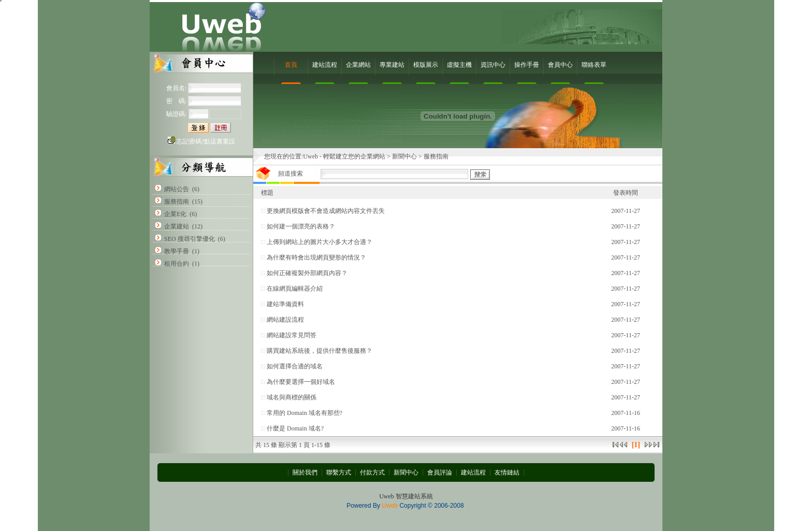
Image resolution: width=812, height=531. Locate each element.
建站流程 (325, 65)
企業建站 (177, 226)
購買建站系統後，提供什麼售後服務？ (320, 351)
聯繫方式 (339, 472)
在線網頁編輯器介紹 (295, 289)
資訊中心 (493, 65)
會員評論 (440, 472)
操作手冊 (527, 65)
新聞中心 (404, 156)
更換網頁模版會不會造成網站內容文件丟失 (326, 211)
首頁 (291, 65)
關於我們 (305, 472)
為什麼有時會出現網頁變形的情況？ (316, 257)
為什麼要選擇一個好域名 (301, 382)
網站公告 (177, 189)
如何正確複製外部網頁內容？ (307, 273)
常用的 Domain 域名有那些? (304, 413)
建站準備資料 (285, 304)
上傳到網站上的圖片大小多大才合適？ (320, 242)
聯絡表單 (594, 65)
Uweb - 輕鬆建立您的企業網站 (344, 156)
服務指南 (177, 202)
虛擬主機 (459, 65)
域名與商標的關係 (292, 397)
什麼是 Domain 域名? (295, 428)
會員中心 (560, 65)
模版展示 (426, 65)
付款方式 (372, 472)
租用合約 (177, 264)
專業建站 (392, 65)
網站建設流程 (285, 320)
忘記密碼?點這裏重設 (206, 141)
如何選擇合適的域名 (295, 366)
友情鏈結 (507, 472)
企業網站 (358, 65)
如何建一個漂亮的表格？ (301, 226)
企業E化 (175, 214)
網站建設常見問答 (292, 335)
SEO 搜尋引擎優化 (190, 239)
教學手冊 (177, 251)
